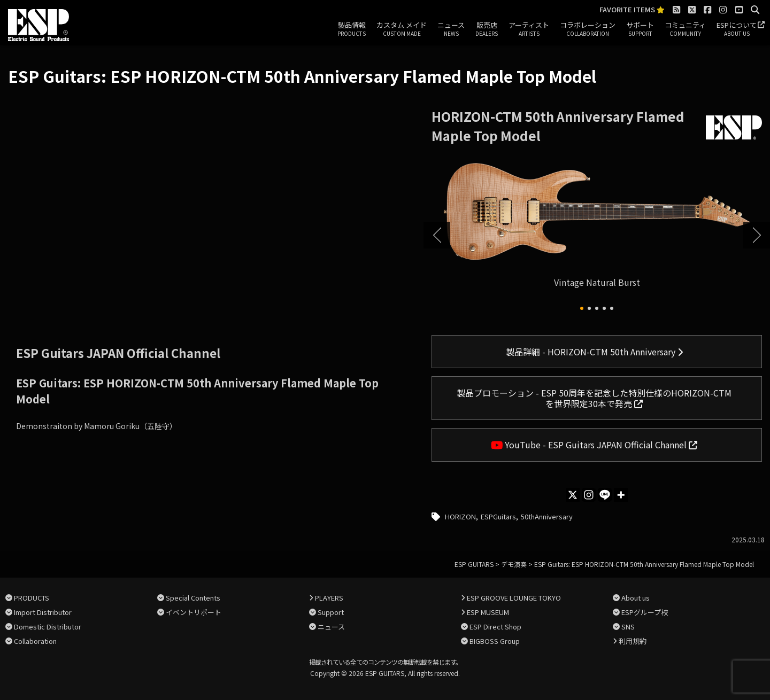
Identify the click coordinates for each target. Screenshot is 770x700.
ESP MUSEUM (488, 612)
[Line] (605, 495)
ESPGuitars (498, 516)
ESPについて (737, 29)
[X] (573, 495)
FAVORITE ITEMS (632, 10)
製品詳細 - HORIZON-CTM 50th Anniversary (594, 352)
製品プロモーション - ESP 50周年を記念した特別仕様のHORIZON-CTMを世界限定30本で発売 (594, 398)
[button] (582, 308)
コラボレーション (588, 29)
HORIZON (460, 516)
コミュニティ (685, 29)
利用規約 (633, 641)
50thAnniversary (547, 516)
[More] (621, 495)
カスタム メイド (402, 29)
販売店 (487, 29)
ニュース (451, 29)
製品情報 (352, 29)
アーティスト (529, 29)
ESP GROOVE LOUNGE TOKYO (514, 598)
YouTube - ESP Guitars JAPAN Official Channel (594, 445)
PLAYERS (329, 598)
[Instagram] (589, 495)
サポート (640, 29)
